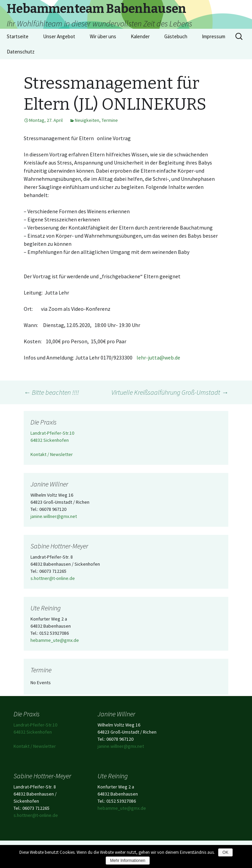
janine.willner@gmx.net (54, 516)
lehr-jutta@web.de (158, 357)
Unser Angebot (59, 36)
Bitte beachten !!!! (51, 392)
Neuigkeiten (87, 120)
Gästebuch (176, 36)
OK (225, 852)
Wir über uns (103, 36)
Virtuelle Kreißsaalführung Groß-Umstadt (170, 392)
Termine (110, 120)
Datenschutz (21, 52)
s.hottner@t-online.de (53, 578)
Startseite (18, 36)
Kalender (140, 36)
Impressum (214, 36)
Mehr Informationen (128, 861)
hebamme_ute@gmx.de (55, 640)
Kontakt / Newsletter (52, 454)
